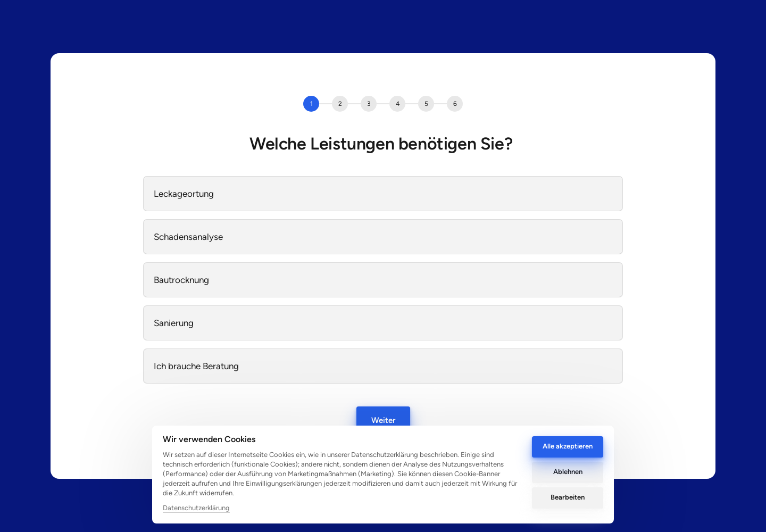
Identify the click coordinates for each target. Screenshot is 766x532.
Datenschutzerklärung (196, 508)
